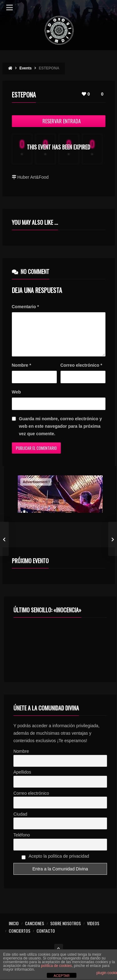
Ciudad (20, 822)
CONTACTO (46, 938)
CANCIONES (34, 931)
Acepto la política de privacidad (55, 865)
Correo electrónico (81, 373)
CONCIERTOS (19, 938)
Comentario (25, 307)
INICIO (14, 931)
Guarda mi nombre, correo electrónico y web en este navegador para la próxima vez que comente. (61, 434)
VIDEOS (93, 931)
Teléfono (22, 842)
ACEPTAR (62, 976)
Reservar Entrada (58, 121)
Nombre (22, 373)
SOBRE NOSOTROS (66, 931)
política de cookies (56, 966)
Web (16, 399)
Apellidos (22, 780)
